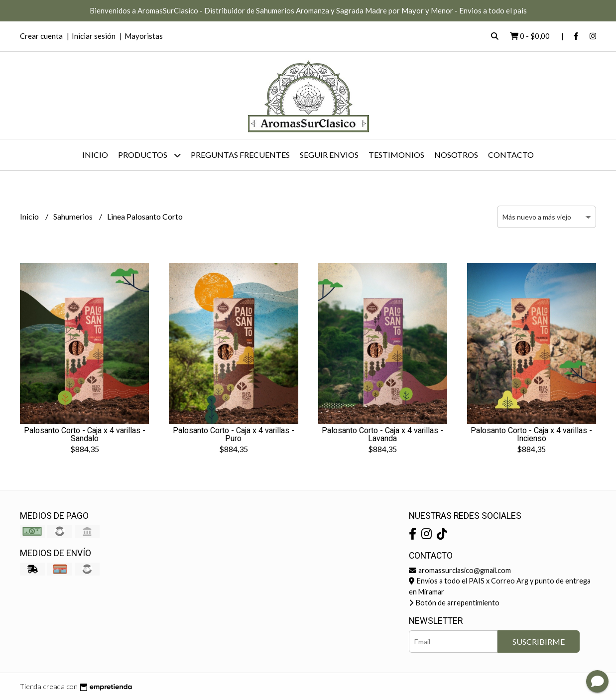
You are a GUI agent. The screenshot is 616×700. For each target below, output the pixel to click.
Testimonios (396, 155)
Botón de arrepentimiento (454, 603)
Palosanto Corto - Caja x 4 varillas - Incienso (531, 435)
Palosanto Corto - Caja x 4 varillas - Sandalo (85, 435)
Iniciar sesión (94, 36)
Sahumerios (74, 216)
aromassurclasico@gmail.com (460, 570)
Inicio (95, 155)
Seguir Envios (329, 155)
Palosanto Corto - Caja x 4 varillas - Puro (234, 435)
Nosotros (456, 155)
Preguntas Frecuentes (240, 155)
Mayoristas (144, 36)
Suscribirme (539, 642)
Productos (149, 155)
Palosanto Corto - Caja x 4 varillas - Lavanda (382, 435)
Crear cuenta (41, 36)
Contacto (511, 155)
